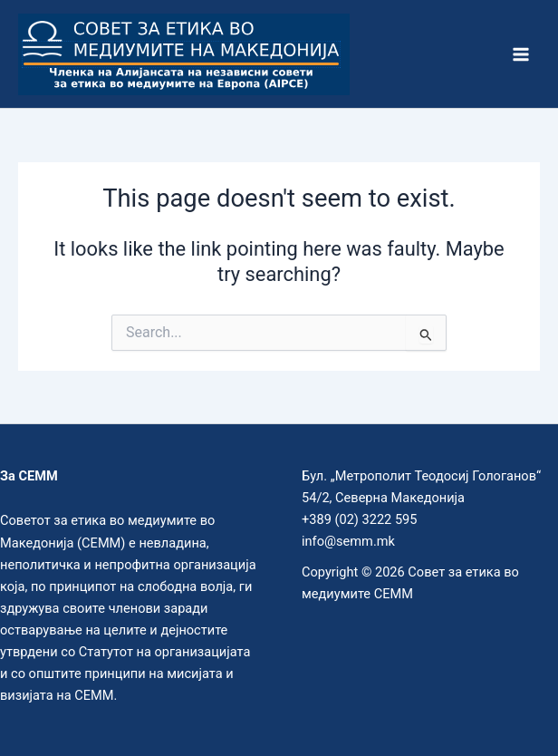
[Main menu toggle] (521, 54)
